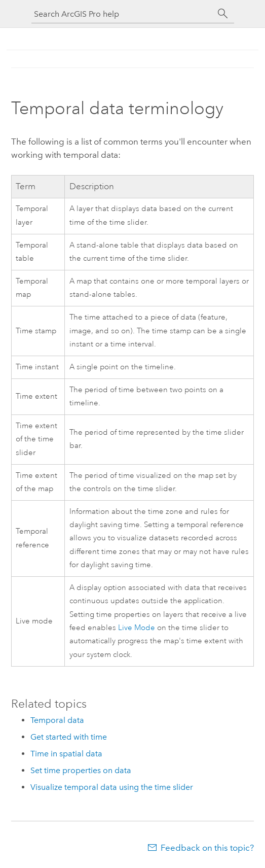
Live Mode (137, 628)
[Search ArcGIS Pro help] (123, 14)
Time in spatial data (66, 754)
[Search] (223, 14)
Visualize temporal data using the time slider (112, 787)
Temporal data (57, 720)
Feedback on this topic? (207, 848)
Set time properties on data (81, 770)
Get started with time (69, 737)
